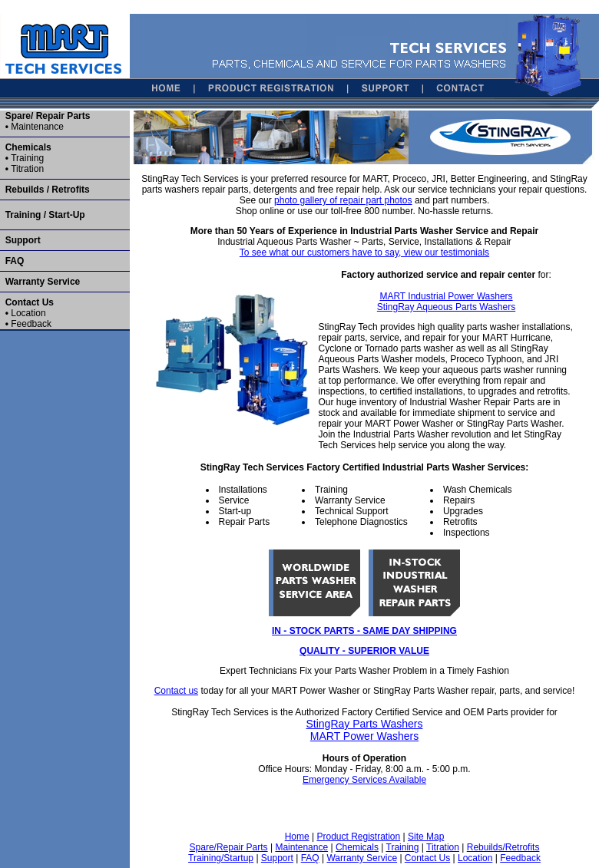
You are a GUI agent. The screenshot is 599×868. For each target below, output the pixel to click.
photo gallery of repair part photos (343, 200)
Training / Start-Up (43, 215)
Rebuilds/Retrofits (503, 847)
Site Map (426, 837)
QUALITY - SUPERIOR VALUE (364, 651)
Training (27, 158)
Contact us (176, 691)
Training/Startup (221, 858)
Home (297, 837)
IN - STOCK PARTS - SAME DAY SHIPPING (364, 631)
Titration (27, 169)
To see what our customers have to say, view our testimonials (364, 252)
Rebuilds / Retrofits (45, 190)
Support (20, 240)
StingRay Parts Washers (365, 724)
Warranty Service (43, 282)
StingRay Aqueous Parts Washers (446, 307)
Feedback (31, 324)
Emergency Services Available (364, 780)
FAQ (12, 261)
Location (28, 313)
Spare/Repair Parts (229, 847)
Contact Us (30, 302)
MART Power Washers (364, 736)
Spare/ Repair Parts (48, 116)
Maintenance (37, 127)
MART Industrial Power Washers (446, 296)
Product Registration (358, 837)
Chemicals (28, 147)
